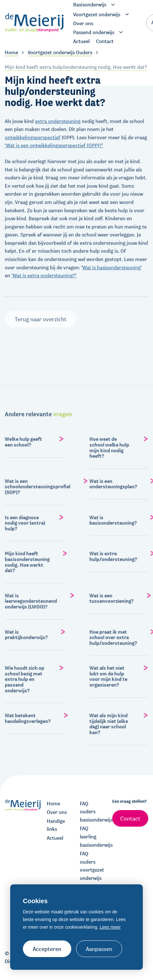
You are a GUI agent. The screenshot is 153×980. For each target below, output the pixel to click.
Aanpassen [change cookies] (99, 949)
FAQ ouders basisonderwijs (93, 812)
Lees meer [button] (110, 927)
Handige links (56, 825)
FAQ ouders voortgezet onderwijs (92, 866)
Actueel (55, 838)
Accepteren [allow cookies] (47, 949)
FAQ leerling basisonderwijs (93, 837)
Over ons (57, 812)
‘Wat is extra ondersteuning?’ (44, 274)
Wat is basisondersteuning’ (112, 266)
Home (53, 804)
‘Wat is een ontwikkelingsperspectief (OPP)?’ (54, 144)
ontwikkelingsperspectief (33, 136)
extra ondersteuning (58, 120)
